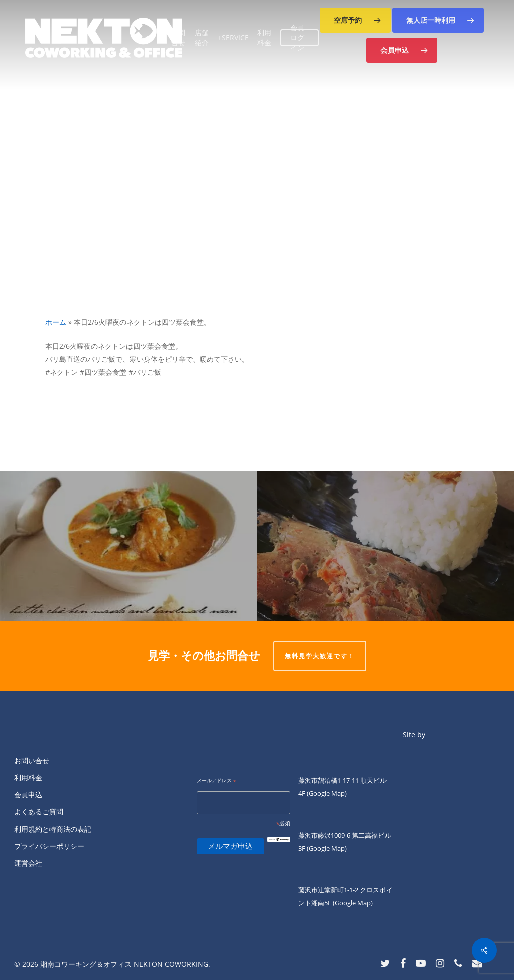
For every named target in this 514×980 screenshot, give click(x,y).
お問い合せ (32, 761)
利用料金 (28, 778)
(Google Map (326, 793)
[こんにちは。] (128, 546)
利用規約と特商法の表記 (53, 829)
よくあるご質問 (39, 812)
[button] (355, 20)
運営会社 (28, 863)
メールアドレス (217, 781)
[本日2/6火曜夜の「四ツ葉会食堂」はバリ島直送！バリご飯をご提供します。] (385, 546)
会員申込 (28, 795)
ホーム (56, 322)
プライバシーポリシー (49, 846)
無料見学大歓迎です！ (320, 656)
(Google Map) (327, 848)
